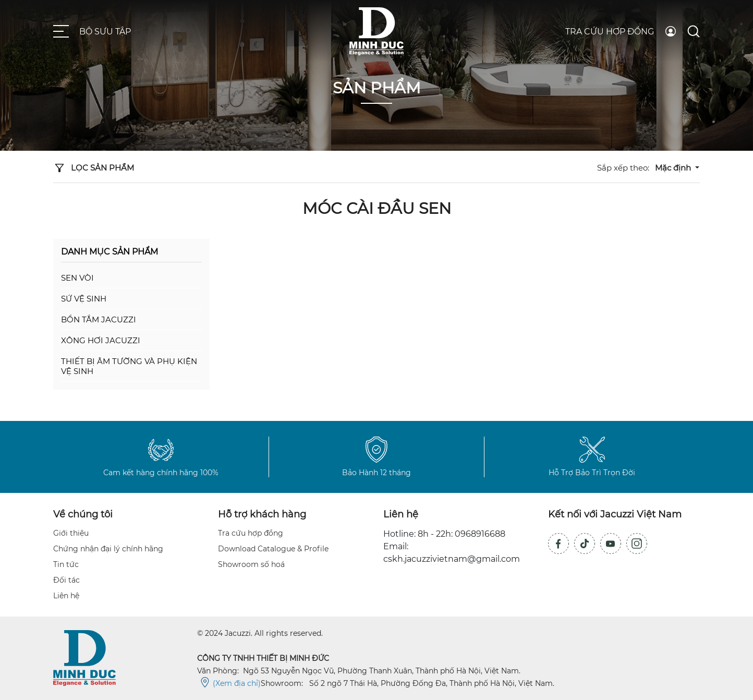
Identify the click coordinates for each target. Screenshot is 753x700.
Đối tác (66, 580)
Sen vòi (77, 278)
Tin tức (66, 564)
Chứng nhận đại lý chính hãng (108, 549)
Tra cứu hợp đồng (610, 32)
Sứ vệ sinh (84, 299)
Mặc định (674, 168)
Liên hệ (66, 596)
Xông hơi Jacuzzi (101, 340)
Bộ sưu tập (105, 32)
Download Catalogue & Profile (273, 549)
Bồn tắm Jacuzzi (99, 319)
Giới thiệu (71, 533)
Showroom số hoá (251, 564)
